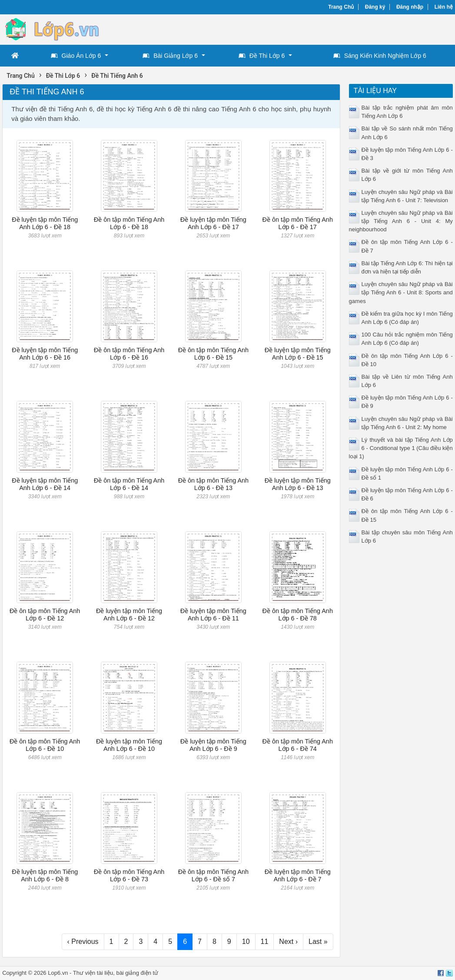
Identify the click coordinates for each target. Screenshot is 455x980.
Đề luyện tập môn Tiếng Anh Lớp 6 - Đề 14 (45, 484)
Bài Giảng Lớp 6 (170, 56)
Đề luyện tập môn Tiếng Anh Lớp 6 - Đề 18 (45, 223)
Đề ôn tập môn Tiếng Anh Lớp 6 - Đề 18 (129, 223)
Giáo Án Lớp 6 (76, 56)
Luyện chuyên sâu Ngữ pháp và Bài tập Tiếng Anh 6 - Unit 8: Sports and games (401, 292)
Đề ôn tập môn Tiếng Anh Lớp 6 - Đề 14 (129, 484)
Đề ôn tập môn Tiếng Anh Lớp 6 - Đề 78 (297, 615)
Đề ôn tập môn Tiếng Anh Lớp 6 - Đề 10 (45, 745)
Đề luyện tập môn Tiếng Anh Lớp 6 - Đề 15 (298, 354)
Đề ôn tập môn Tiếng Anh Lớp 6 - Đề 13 (213, 484)
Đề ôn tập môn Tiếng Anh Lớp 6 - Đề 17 (297, 223)
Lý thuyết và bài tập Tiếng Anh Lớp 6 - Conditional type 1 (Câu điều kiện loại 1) (401, 448)
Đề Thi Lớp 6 (262, 56)
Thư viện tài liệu (93, 973)
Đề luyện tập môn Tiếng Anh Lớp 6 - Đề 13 (298, 484)
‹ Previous (83, 942)
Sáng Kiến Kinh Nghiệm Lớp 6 (380, 56)
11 (265, 942)
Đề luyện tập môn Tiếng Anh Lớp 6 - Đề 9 (213, 745)
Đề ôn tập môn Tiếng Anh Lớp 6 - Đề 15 (213, 354)
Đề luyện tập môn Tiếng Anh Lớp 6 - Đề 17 (213, 223)
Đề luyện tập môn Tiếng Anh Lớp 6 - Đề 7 (298, 875)
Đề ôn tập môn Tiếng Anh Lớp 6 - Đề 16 (129, 354)
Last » (318, 942)
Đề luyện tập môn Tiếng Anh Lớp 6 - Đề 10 (129, 745)
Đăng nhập (410, 7)
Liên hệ (444, 7)
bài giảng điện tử (137, 973)
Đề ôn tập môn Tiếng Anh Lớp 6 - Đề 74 (297, 745)
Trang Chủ (341, 7)
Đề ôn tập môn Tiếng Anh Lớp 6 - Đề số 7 (213, 875)
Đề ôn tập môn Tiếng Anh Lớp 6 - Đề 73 (129, 875)
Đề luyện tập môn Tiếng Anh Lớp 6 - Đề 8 (45, 875)
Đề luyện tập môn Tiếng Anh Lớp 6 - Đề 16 (45, 354)
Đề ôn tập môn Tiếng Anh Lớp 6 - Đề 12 (45, 615)
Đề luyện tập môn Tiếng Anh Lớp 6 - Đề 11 (213, 615)
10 (246, 942)
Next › (288, 942)
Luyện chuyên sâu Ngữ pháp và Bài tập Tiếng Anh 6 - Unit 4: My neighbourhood (401, 221)
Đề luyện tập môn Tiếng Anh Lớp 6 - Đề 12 (129, 615)
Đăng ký (375, 7)
